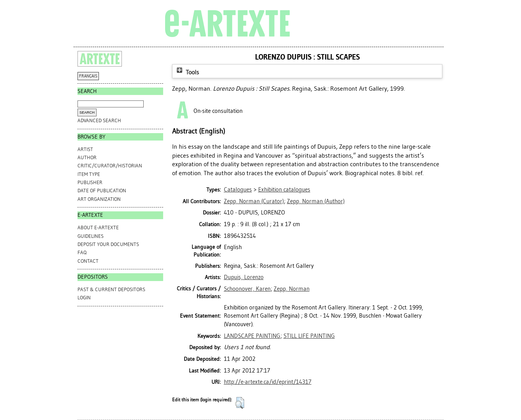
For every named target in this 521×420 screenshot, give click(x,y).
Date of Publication (102, 191)
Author (87, 157)
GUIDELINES (91, 236)
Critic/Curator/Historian (110, 166)
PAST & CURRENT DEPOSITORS (111, 289)
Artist (85, 149)
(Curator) (254, 201)
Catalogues (238, 190)
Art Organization (99, 199)
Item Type (89, 174)
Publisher (90, 182)
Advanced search (99, 120)
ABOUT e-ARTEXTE (98, 228)
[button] (240, 403)
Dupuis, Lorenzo (244, 277)
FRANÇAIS (88, 76)
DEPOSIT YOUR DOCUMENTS (108, 244)
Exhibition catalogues (284, 190)
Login (84, 298)
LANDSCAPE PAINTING (252, 336)
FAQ (82, 252)
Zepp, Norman (292, 289)
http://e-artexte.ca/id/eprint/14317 (268, 382)
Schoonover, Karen (247, 289)
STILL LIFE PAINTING (309, 336)
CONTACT (88, 261)
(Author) (316, 201)
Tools (187, 72)
